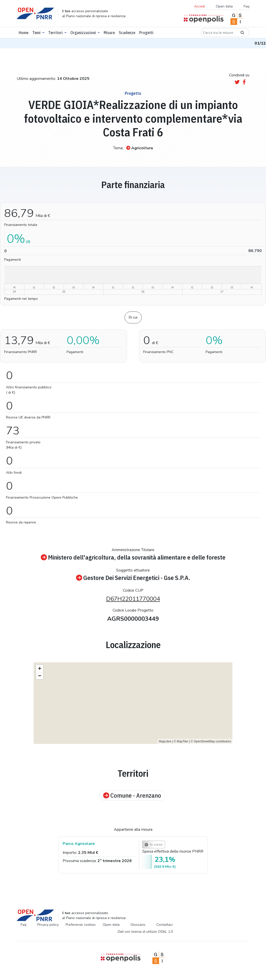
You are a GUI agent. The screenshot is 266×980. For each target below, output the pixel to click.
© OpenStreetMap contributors (211, 741)
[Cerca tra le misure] (218, 33)
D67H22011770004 (133, 599)
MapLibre (165, 741)
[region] (133, 703)
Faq (246, 6)
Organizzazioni (83, 33)
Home (23, 33)
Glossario (138, 925)
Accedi (199, 6)
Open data (224, 6)
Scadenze (127, 33)
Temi (36, 33)
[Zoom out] (40, 676)
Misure (109, 33)
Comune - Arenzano (132, 796)
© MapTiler (181, 741)
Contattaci (165, 925)
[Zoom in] (40, 668)
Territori (55, 33)
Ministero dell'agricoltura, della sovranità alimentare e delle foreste (133, 557)
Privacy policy (48, 925)
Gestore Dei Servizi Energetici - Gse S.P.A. (133, 578)
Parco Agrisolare (79, 844)
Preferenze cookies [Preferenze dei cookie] (81, 925)
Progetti (146, 33)
